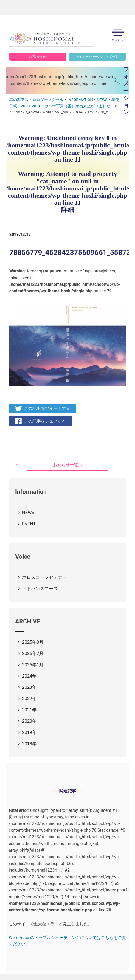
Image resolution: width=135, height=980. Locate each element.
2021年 (29, 710)
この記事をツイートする (47, 408)
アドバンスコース (40, 589)
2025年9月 (33, 642)
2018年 (29, 744)
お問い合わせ (38, 57)
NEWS (28, 513)
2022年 (29, 699)
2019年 (29, 732)
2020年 (29, 721)
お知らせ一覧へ (68, 465)
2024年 (29, 676)
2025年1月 (33, 665)
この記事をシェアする (45, 421)
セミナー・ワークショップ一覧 (97, 57)
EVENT (29, 524)
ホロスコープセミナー (44, 577)
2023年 (29, 687)
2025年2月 (33, 653)
